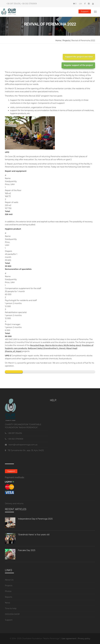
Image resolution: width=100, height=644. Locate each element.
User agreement (69, 639)
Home (58, 40)
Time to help (11, 608)
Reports (9, 597)
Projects (9, 586)
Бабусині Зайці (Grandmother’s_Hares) (47, 348)
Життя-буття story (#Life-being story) (63, 345)
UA (80, 4)
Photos (8, 591)
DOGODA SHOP (12, 614)
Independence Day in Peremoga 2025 (35, 519)
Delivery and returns (14, 504)
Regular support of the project (78, 65)
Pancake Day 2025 (27, 550)
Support (85, 11)
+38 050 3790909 (29, 4)
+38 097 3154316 (13, 4)
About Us (9, 580)
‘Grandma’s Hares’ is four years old (34, 535)
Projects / (67, 40)
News (7, 603)
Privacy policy (84, 639)
